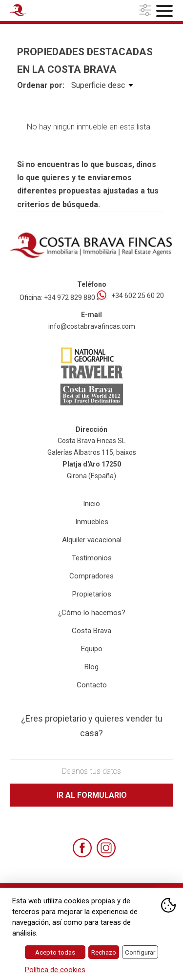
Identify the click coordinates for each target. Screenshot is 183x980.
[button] (146, 11)
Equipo (92, 649)
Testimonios (92, 558)
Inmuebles (92, 522)
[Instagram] (106, 848)
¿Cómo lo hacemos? (92, 613)
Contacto (92, 685)
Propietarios (92, 594)
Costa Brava (91, 631)
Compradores (91, 576)
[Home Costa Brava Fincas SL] (37, 12)
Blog (91, 667)
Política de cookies (55, 970)
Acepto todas (55, 952)
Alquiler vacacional (92, 540)
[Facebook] (82, 848)
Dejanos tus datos (91, 771)
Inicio (91, 504)
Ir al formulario (92, 795)
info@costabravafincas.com (92, 326)
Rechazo (104, 952)
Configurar (140, 952)
